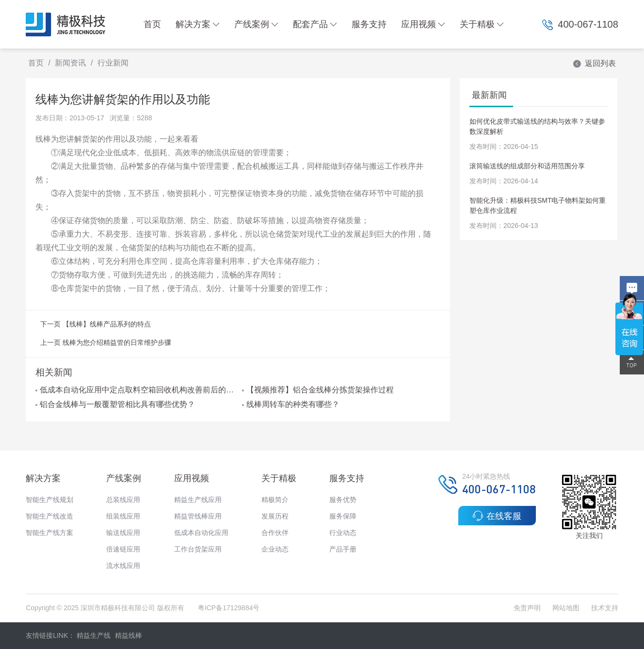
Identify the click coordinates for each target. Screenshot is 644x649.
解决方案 (198, 24)
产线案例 (256, 24)
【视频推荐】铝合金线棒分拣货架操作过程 (318, 390)
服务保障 (343, 516)
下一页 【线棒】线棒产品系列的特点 (96, 324)
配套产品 (315, 24)
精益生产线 (94, 635)
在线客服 (497, 516)
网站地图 (566, 608)
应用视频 (423, 24)
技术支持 (605, 608)
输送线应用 (123, 533)
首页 (152, 24)
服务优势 (343, 500)
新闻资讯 (70, 63)
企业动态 (275, 549)
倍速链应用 (123, 549)
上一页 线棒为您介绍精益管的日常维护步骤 (106, 342)
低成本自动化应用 (201, 533)
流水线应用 (123, 566)
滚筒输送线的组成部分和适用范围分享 (527, 166)
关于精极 (482, 24)
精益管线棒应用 (198, 516)
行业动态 (343, 533)
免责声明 (528, 608)
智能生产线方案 (49, 533)
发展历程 (275, 516)
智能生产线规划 (49, 500)
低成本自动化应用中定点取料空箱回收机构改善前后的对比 (135, 390)
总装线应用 (123, 500)
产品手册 (343, 549)
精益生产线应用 (198, 500)
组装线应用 (123, 516)
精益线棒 (129, 635)
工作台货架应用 (198, 549)
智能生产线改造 (49, 516)
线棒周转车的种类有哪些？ (291, 404)
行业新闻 (113, 63)
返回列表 (594, 63)
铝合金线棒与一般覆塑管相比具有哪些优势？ (115, 404)
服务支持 (369, 24)
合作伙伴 (275, 533)
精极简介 (275, 500)
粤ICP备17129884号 (229, 608)
